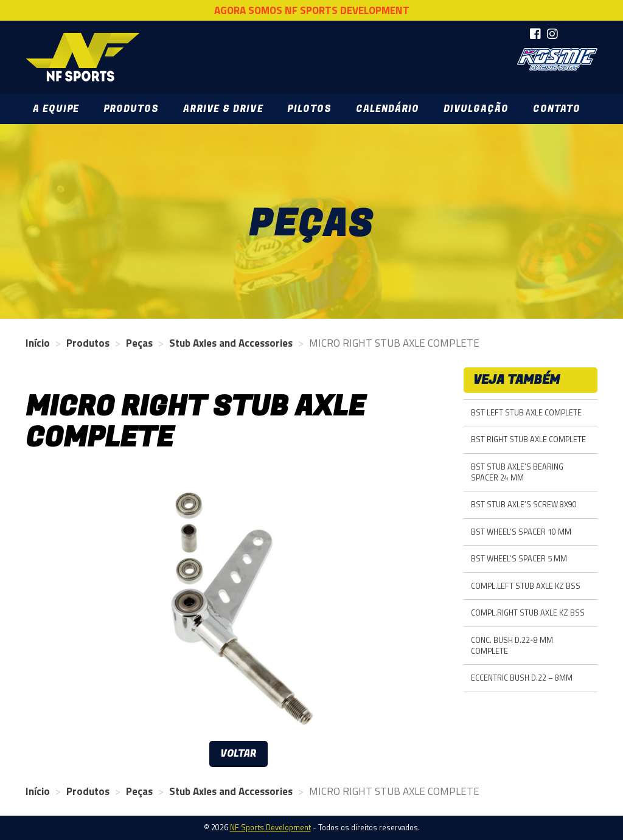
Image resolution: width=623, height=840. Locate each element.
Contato (557, 109)
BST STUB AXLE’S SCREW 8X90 (524, 505)
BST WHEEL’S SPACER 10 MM (521, 532)
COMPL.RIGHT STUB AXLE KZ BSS (528, 613)
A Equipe (56, 109)
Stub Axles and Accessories (231, 343)
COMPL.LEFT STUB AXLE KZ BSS (526, 586)
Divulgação (476, 109)
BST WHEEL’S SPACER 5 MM (519, 559)
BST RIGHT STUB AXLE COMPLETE (528, 439)
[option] (238, 603)
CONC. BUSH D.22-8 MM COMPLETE (512, 646)
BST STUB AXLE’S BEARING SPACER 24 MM (517, 472)
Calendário (388, 109)
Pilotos (309, 109)
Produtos (131, 109)
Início (38, 343)
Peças (139, 343)
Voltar (238, 754)
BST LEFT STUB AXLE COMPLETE (526, 413)
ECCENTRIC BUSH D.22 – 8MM (522, 678)
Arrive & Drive (223, 109)
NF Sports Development (83, 57)
